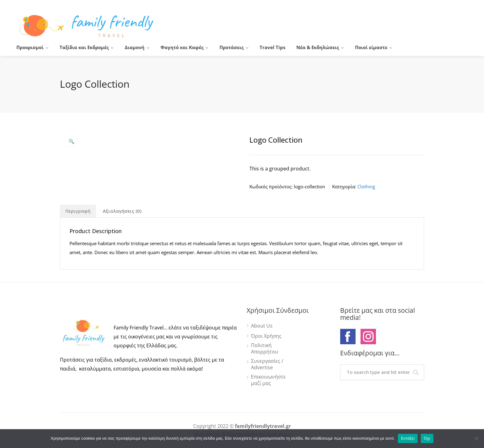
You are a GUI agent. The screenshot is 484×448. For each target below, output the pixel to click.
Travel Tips (272, 47)
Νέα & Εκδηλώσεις (318, 47)
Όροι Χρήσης (266, 336)
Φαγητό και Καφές (182, 47)
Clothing (366, 186)
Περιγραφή (78, 211)
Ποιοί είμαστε (371, 47)
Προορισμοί (30, 47)
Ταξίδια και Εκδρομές (84, 47)
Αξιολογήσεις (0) (122, 211)
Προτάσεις (232, 47)
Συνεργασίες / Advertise (267, 364)
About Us (262, 326)
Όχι (427, 438)
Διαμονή (135, 47)
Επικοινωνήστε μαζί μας (268, 380)
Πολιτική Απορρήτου (265, 349)
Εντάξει (408, 438)
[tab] (78, 211)
